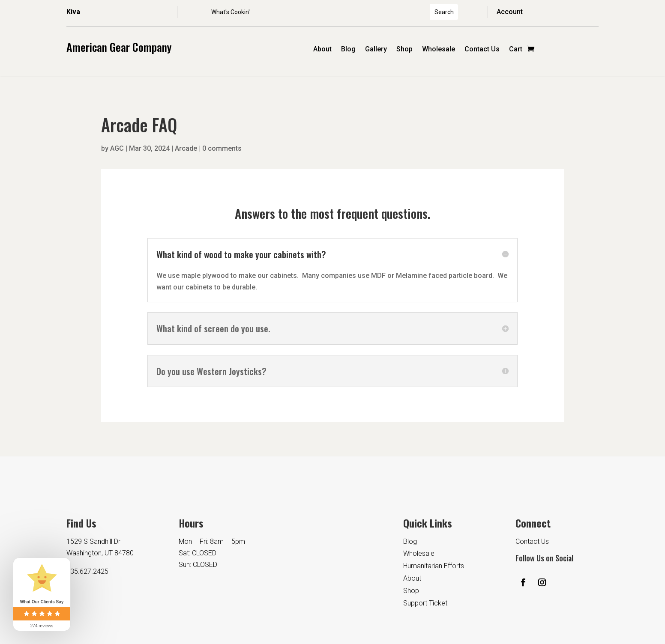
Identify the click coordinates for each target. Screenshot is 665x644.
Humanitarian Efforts (434, 566)
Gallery (376, 50)
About (322, 50)
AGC (117, 148)
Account (510, 12)
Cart (516, 50)
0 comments (222, 148)
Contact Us (482, 50)
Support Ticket (425, 603)
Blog (348, 50)
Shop (404, 50)
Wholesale (439, 50)
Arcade (186, 148)
